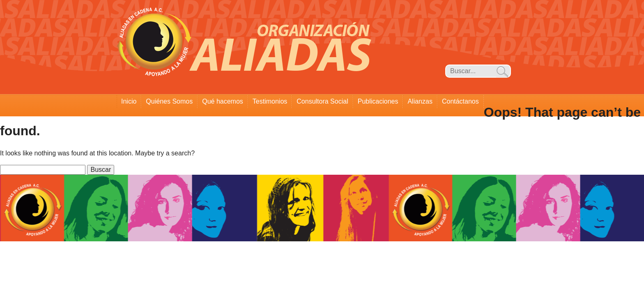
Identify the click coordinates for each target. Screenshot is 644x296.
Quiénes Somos (169, 101)
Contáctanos (460, 101)
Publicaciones (378, 101)
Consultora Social (322, 101)
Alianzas (420, 101)
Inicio (129, 101)
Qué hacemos (223, 101)
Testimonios (270, 101)
